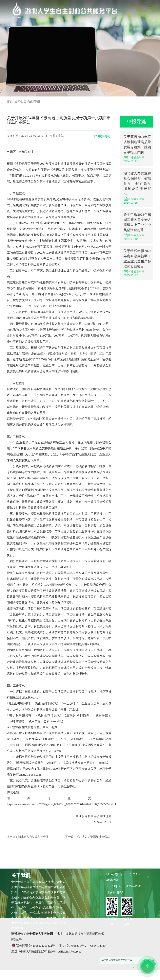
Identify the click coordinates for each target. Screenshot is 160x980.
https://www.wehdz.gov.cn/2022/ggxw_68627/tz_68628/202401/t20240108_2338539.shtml (59, 804)
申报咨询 (102, 136)
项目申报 (34, 101)
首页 (10, 101)
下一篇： (88, 837)
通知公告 (20, 101)
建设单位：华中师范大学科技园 (32, 934)
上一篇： (26, 837)
